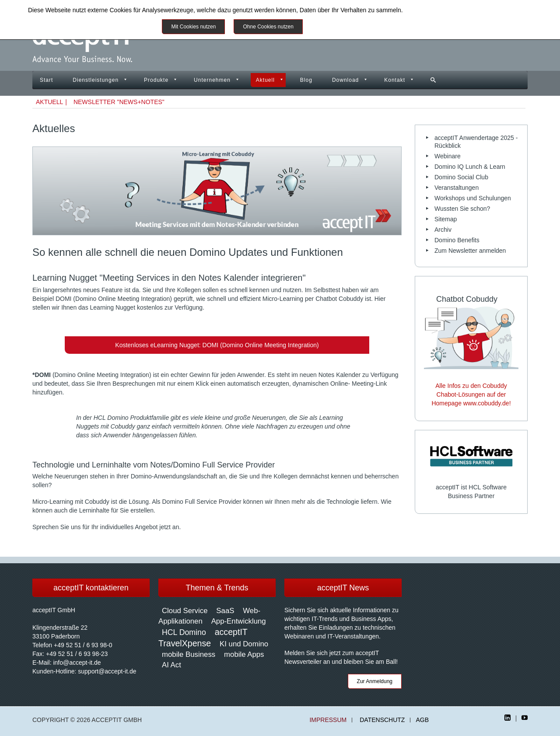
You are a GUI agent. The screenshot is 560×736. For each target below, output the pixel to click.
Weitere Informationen (342, 27)
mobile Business (189, 654)
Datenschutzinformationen (440, 10)
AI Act (171, 665)
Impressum (328, 720)
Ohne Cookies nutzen (268, 27)
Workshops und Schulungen (473, 198)
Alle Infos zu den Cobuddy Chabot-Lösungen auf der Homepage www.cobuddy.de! (471, 394)
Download (345, 80)
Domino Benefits (457, 240)
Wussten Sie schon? (462, 209)
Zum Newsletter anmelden (470, 251)
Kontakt (395, 80)
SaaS (225, 611)
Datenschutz (382, 720)
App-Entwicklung (239, 621)
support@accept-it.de (107, 671)
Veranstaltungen (457, 188)
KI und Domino (244, 644)
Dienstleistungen (96, 80)
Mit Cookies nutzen (193, 27)
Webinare (448, 156)
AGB (422, 720)
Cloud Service (185, 611)
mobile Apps (244, 654)
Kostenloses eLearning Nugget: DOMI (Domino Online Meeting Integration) (217, 345)
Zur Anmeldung (375, 681)
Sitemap (446, 219)
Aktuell (265, 80)
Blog (306, 80)
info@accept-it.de (77, 663)
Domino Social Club (461, 177)
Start (46, 80)
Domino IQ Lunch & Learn (470, 167)
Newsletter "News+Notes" (119, 102)
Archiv (443, 230)
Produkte (156, 80)
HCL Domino (184, 632)
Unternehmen (212, 80)
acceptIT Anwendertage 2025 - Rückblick (476, 142)
